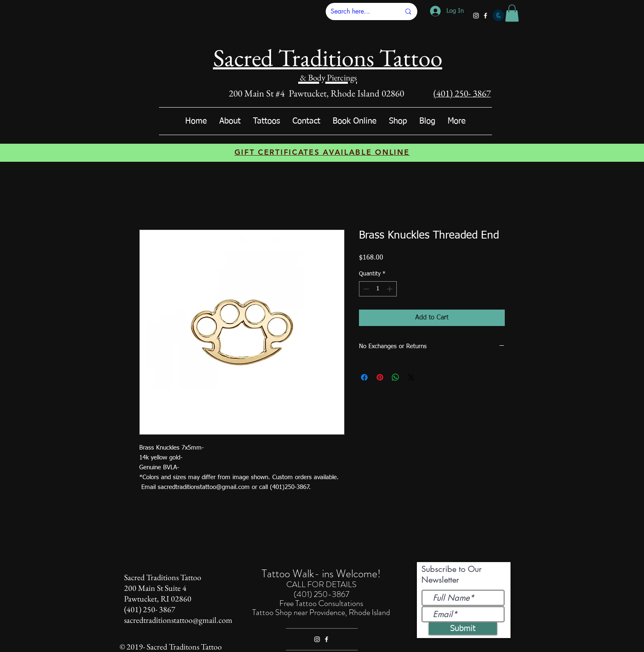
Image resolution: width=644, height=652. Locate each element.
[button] (512, 13)
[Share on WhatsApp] (396, 377)
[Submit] (463, 629)
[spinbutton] (378, 289)
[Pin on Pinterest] (380, 377)
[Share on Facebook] (364, 377)
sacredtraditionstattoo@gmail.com (178, 620)
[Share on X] (411, 377)
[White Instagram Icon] (476, 16)
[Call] (498, 15)
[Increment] (390, 289)
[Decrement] (365, 289)
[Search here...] (359, 11)
